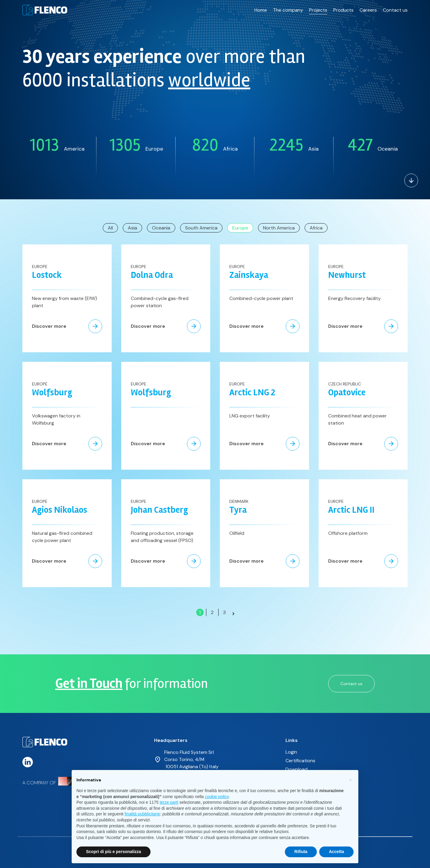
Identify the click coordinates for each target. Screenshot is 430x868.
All (110, 228)
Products (343, 9)
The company (288, 9)
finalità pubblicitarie (142, 814)
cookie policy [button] (217, 797)
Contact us (395, 9)
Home (261, 9)
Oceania (161, 228)
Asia (132, 228)
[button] (351, 780)
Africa (316, 228)
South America (201, 228)
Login (291, 752)
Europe (240, 228)
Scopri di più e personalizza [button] (113, 852)
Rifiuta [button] (301, 852)
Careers (368, 9)
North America (279, 228)
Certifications (300, 761)
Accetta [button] (336, 852)
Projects (318, 9)
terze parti (169, 802)
